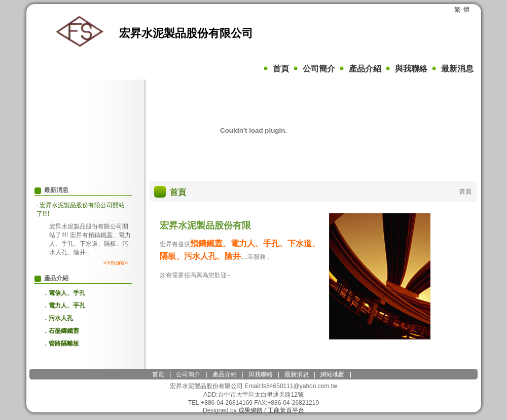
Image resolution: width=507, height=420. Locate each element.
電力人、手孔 (67, 306)
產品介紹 (365, 69)
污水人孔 (61, 318)
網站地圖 (333, 374)
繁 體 (462, 10)
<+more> (116, 263)
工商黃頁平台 (286, 410)
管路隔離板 (64, 343)
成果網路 (250, 410)
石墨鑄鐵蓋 (64, 331)
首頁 (281, 69)
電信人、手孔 (67, 293)
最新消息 (457, 69)
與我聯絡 (411, 69)
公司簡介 (319, 69)
